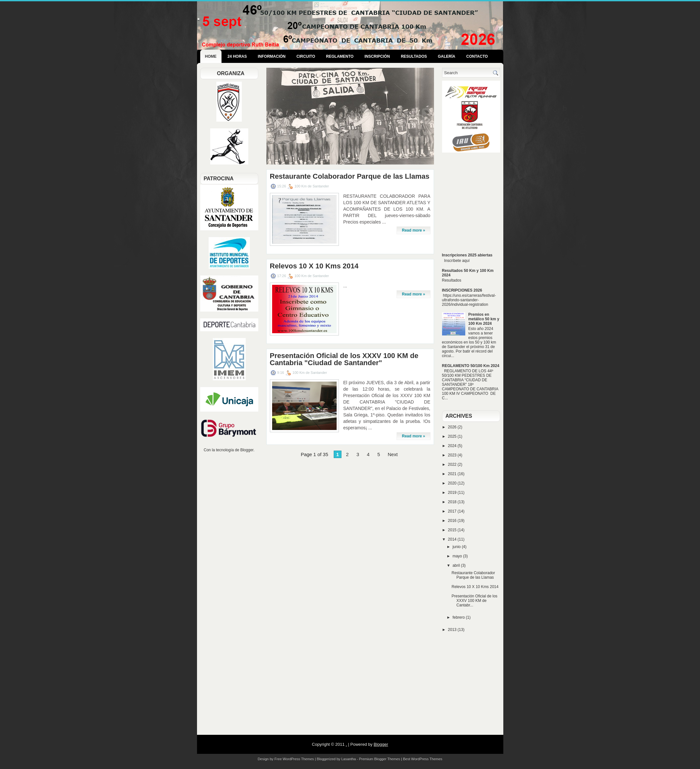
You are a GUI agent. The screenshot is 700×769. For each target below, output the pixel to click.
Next (393, 454)
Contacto (477, 56)
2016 (453, 521)
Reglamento (340, 56)
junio (457, 547)
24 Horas (237, 56)
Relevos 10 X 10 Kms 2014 (314, 266)
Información (272, 56)
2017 (453, 511)
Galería (447, 56)
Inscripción (377, 56)
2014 (453, 539)
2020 (453, 483)
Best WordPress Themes (423, 759)
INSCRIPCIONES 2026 (462, 290)
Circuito (306, 56)
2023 (453, 455)
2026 (453, 427)
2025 (453, 436)
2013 (453, 630)
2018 (453, 502)
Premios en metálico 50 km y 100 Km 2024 (484, 319)
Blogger (247, 450)
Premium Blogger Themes (380, 759)
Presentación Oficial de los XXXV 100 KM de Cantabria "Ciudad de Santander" (344, 359)
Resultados (414, 56)
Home (211, 56)
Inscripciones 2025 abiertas (467, 255)
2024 (453, 446)
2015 (453, 530)
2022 (453, 464)
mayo (458, 556)
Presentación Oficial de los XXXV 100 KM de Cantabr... (474, 601)
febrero (459, 617)
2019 (453, 493)
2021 (453, 474)
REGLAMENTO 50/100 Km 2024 (471, 366)
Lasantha (348, 759)
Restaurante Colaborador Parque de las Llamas (350, 176)
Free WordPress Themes (294, 759)
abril (457, 565)
